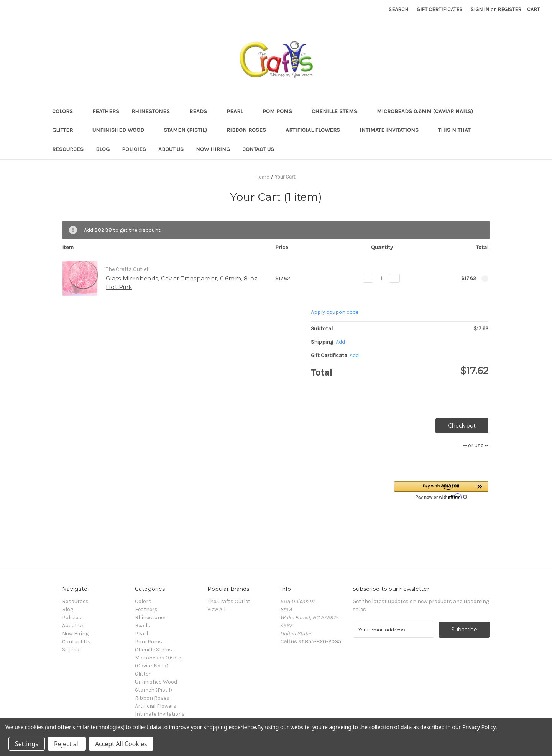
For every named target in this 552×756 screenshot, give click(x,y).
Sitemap (72, 650)
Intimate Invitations (393, 130)
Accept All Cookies (121, 744)
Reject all (67, 744)
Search (398, 9)
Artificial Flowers (316, 130)
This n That (454, 130)
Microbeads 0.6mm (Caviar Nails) (429, 111)
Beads (202, 111)
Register (509, 9)
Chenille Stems (338, 111)
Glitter (66, 130)
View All (216, 609)
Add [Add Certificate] (354, 355)
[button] (441, 490)
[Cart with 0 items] (533, 9)
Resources (68, 149)
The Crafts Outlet (229, 601)
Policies (134, 149)
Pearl (238, 111)
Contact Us (258, 149)
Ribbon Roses (250, 130)
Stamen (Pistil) (189, 130)
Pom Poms (281, 111)
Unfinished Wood (122, 130)
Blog (103, 149)
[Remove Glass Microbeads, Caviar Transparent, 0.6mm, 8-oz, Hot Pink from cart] (485, 279)
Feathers (106, 111)
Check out (462, 426)
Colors (66, 111)
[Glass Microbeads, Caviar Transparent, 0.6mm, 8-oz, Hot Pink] (381, 278)
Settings (27, 744)
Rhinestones (154, 111)
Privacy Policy (479, 727)
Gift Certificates (439, 9)
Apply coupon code (335, 312)
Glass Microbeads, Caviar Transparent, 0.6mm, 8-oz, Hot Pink (182, 283)
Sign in (480, 9)
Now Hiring (213, 149)
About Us (171, 149)
